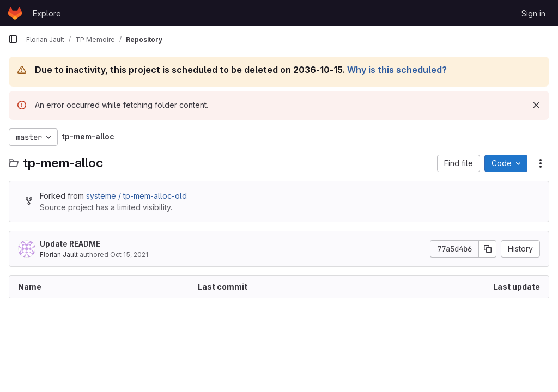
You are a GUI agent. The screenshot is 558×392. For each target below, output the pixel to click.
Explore (47, 13)
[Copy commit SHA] (488, 249)
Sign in (533, 13)
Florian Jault (59, 255)
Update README (70, 244)
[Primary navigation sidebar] (13, 39)
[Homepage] (15, 13)
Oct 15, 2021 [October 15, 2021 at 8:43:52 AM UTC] (129, 255)
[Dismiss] (536, 105)
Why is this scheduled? (397, 70)
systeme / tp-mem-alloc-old (137, 196)
